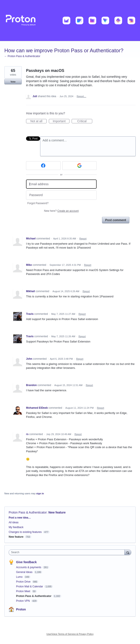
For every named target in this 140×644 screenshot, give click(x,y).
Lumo (20, 577)
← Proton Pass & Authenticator (22, 56)
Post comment (116, 220)
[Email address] (61, 184)
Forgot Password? (38, 203)
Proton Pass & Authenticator (28, 512)
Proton (21, 609)
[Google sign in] (80, 166)
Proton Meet (24, 591)
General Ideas (25, 572)
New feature (57, 512)
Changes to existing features (25, 532)
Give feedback (26, 562)
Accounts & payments (29, 567)
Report (83, 239)
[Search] (128, 552)
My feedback (16, 527)
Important (61, 121)
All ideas (14, 522)
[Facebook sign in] (43, 166)
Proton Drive (24, 582)
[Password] (61, 195)
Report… (81, 96)
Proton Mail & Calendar (30, 586)
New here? (61, 211)
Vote (13, 82)
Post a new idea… (20, 518)
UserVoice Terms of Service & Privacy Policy (70, 634)
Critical (85, 121)
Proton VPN (23, 601)
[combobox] (68, 552)
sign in (40, 493)
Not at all (39, 121)
